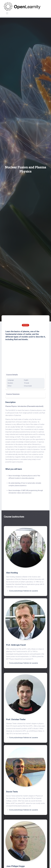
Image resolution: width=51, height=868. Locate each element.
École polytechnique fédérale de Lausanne (24, 591)
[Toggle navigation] (7, 13)
